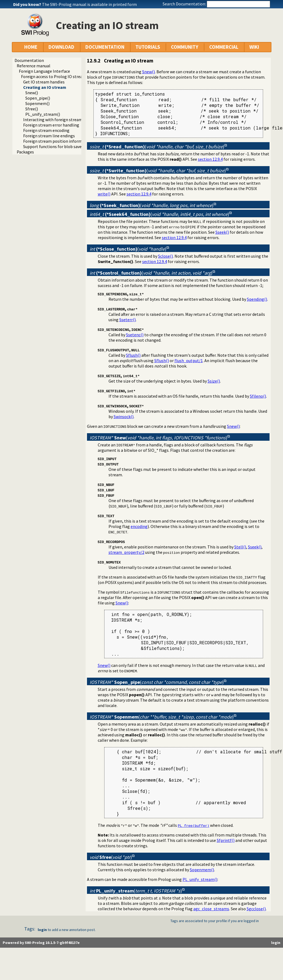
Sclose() (165, 256)
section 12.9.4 (210, 159)
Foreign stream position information (57, 141)
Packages (25, 152)
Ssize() (214, 381)
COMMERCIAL (224, 47)
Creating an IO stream (45, 87)
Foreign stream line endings (49, 136)
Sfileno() (258, 396)
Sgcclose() (256, 909)
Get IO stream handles (44, 82)
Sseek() (222, 232)
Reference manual (34, 66)
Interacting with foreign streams (54, 120)
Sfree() (32, 109)
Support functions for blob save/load (57, 146)
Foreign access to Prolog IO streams (55, 76)
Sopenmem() (37, 103)
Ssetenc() (135, 335)
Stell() (240, 547)
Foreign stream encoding (46, 130)
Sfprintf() (226, 840)
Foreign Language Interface (44, 71)
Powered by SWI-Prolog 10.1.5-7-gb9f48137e (41, 943)
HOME (31, 47)
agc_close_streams (211, 909)
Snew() (32, 93)
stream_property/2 (126, 552)
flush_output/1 (189, 360)
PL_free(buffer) (193, 825)
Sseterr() (127, 320)
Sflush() (133, 355)
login (42, 930)
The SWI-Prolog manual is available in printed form (89, 4)
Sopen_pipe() (38, 98)
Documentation (29, 60)
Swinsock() (124, 416)
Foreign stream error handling (51, 125)
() (157, 147)
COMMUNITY (185, 47)
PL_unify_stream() (43, 114)
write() (104, 194)
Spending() (257, 299)
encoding (139, 526)
